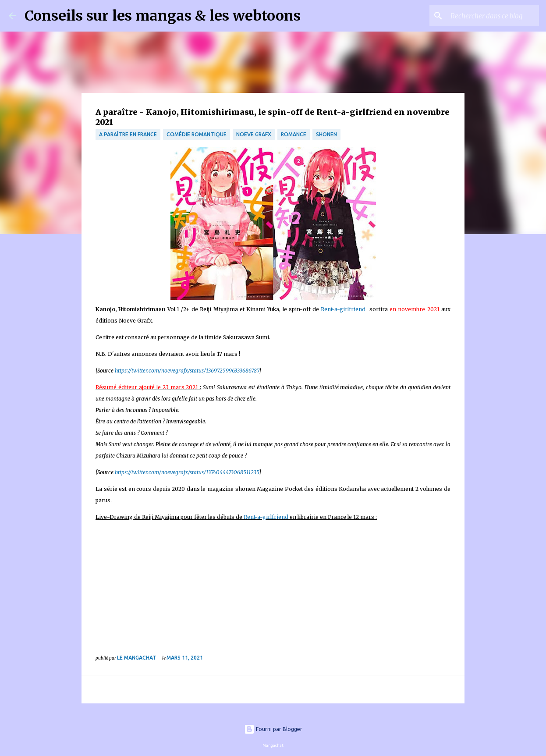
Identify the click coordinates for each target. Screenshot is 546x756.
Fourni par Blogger (273, 729)
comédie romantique (197, 134)
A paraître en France (128, 134)
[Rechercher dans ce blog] (493, 16)
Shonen (326, 134)
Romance (294, 134)
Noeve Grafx (254, 134)
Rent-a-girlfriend (343, 309)
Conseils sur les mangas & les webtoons (163, 16)
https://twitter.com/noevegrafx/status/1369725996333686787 (187, 371)
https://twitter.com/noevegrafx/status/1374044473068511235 (187, 472)
